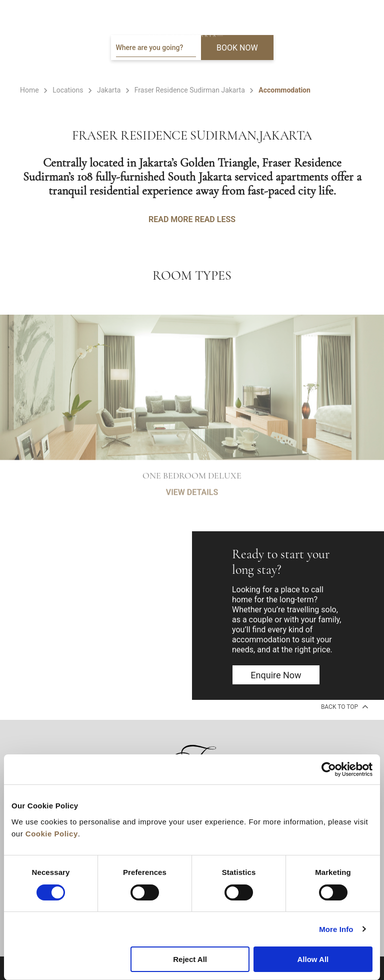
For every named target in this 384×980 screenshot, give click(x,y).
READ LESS (215, 219)
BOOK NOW (237, 48)
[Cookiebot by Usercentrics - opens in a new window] (329, 769)
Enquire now (276, 675)
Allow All (313, 959)
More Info (336, 929)
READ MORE (170, 219)
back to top (344, 706)
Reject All (190, 959)
